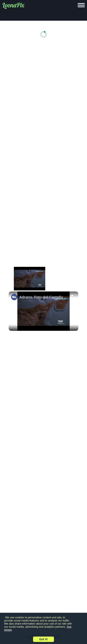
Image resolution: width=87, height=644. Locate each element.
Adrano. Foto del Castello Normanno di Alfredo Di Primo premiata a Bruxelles (43, 297)
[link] (14, 297)
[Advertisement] (43, 92)
